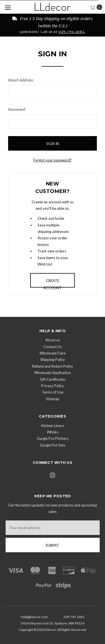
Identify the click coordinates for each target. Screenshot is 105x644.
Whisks (53, 432)
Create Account (53, 283)
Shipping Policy (53, 360)
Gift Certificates (53, 379)
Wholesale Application (53, 373)
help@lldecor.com (34, 617)
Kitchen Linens (53, 426)
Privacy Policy (53, 386)
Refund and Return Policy (53, 366)
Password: (17, 109)
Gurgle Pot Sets (53, 445)
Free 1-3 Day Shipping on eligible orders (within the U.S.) (53, 22)
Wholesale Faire (53, 353)
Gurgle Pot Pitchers (53, 438)
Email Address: (21, 80)
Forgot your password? (53, 160)
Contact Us (53, 347)
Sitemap (53, 399)
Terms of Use (53, 392)
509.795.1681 (71, 32)
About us (53, 340)
